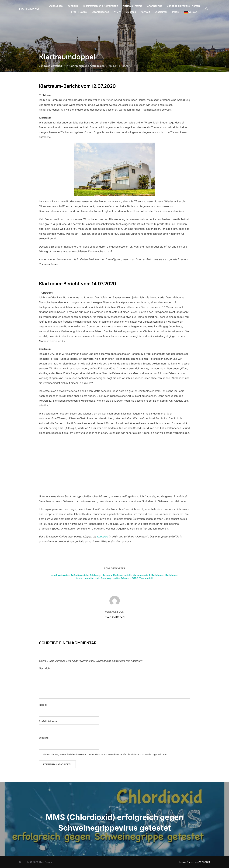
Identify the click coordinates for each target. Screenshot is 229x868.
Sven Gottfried (53, 66)
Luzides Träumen (121, 578)
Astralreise (64, 575)
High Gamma (27, 9)
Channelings (154, 6)
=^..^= (117, 12)
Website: (44, 738)
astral (54, 575)
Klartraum (107, 575)
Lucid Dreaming (103, 578)
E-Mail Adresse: (48, 721)
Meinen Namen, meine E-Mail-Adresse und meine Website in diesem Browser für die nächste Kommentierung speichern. (105, 754)
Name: (43, 705)
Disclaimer (161, 12)
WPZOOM (205, 862)
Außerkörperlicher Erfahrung (85, 575)
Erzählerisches (100, 12)
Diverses (131, 12)
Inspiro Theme (187, 862)
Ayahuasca (56, 6)
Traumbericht (146, 578)
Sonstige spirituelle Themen (183, 6)
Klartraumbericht (141, 575)
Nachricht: (45, 668)
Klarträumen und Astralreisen (101, 6)
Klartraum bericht (122, 575)
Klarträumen (158, 575)
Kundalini (73, 6)
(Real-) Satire (79, 12)
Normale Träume (132, 6)
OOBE (135, 578)
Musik (176, 12)
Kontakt (145, 12)
